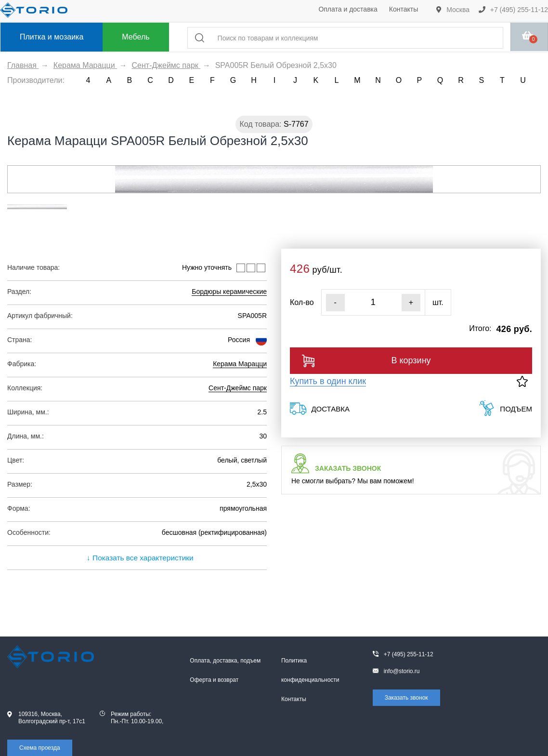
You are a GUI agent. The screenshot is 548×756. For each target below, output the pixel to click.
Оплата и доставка (348, 9)
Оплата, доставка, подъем (225, 661)
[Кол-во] (373, 302)
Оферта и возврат (214, 680)
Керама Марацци (240, 364)
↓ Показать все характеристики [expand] (137, 558)
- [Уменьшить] (335, 302)
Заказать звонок (406, 698)
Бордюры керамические (229, 292)
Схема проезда (40, 748)
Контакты (404, 9)
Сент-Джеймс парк (238, 388)
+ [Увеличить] (411, 302)
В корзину (366, 361)
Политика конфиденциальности (310, 670)
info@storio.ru (402, 671)
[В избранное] (522, 381)
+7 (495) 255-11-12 (513, 10)
